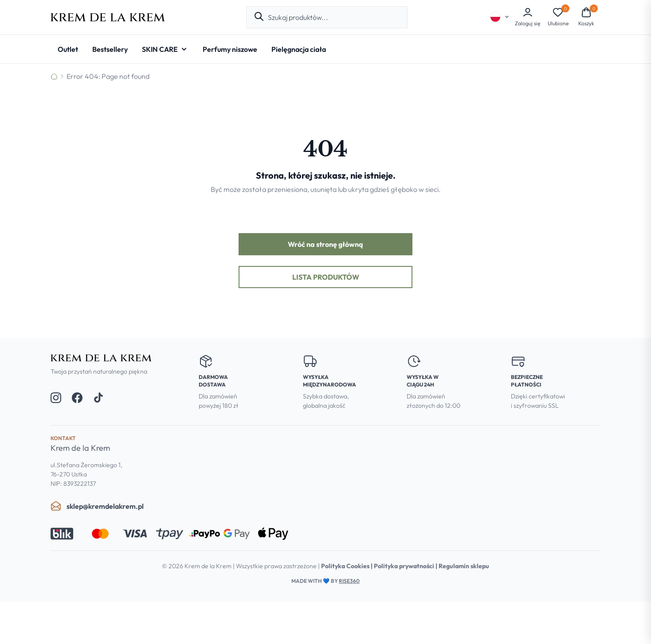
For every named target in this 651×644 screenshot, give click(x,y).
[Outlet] (68, 49)
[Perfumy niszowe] (230, 49)
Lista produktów (326, 277)
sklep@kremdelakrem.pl (97, 506)
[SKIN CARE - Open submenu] (165, 49)
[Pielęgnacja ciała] (299, 49)
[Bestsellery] (110, 49)
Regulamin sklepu (464, 566)
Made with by (325, 581)
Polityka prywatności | (406, 566)
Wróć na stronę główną (325, 244)
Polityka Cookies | (347, 566)
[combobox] (334, 17)
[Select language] (500, 17)
